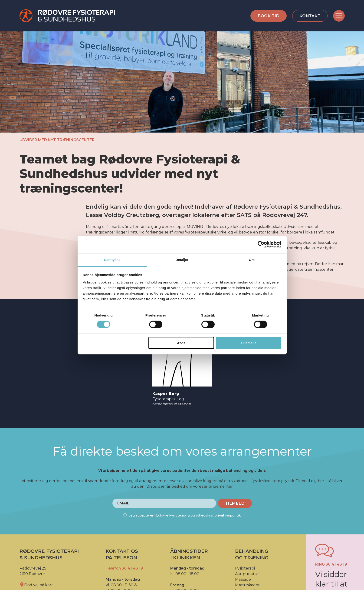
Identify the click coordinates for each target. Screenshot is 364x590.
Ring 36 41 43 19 (331, 564)
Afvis (181, 343)
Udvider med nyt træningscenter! (57, 140)
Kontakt (310, 16)
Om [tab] (252, 259)
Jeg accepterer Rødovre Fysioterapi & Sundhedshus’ (182, 515)
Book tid (269, 16)
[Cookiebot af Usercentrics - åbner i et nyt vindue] (261, 244)
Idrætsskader (247, 585)
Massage (243, 579)
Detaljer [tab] (182, 259)
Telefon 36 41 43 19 (124, 568)
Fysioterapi (245, 568)
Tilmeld (235, 503)
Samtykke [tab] (112, 259)
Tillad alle (249, 343)
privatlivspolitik (228, 515)
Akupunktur (247, 574)
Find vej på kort (36, 585)
